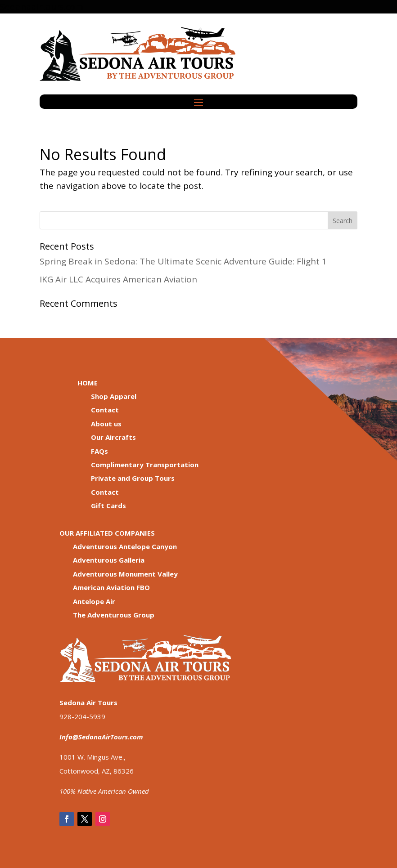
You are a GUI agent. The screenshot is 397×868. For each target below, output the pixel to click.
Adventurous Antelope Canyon (125, 546)
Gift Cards (108, 506)
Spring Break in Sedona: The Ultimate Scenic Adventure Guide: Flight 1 (183, 261)
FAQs (99, 451)
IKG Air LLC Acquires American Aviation (118, 279)
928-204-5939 (82, 716)
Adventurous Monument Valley (125, 574)
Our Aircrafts (113, 437)
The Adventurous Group (114, 615)
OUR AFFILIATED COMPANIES (107, 533)
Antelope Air (94, 601)
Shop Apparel (114, 396)
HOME (88, 383)
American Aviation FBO (111, 587)
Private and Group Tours (133, 478)
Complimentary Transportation (145, 465)
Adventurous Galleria (109, 560)
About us (106, 424)
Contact (105, 410)
